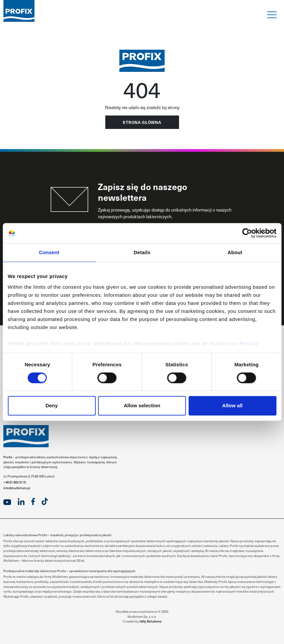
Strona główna (142, 122)
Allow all (233, 406)
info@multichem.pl (17, 488)
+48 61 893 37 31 (15, 482)
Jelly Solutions (151, 621)
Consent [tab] (49, 252)
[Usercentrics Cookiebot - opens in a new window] (247, 233)
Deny (52, 406)
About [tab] (235, 252)
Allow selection (142, 406)
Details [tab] (142, 252)
